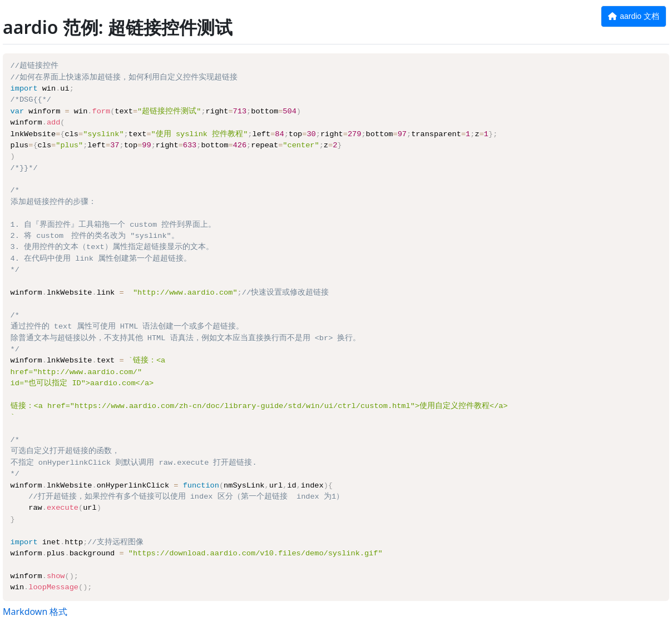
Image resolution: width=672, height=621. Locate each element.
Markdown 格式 (35, 612)
